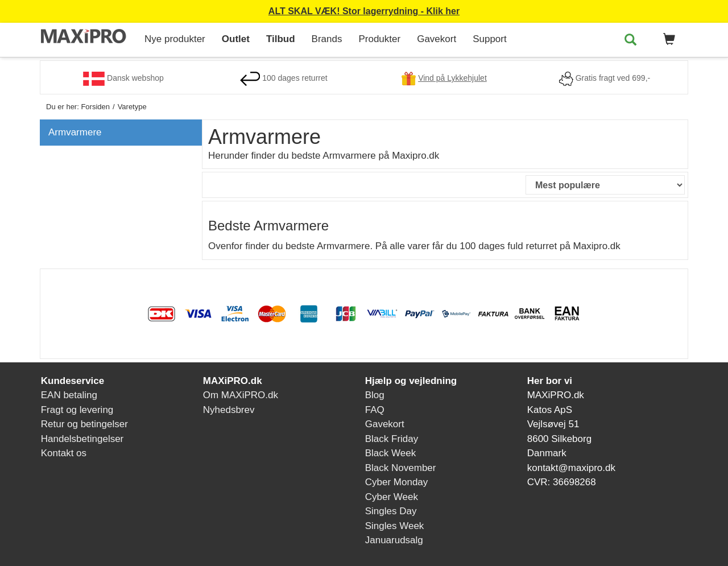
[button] (667, 40)
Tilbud (281, 39)
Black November (401, 468)
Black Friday (392, 439)
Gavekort (437, 39)
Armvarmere (75, 132)
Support (490, 39)
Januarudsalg (394, 540)
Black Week (390, 453)
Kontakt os (64, 453)
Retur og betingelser (84, 424)
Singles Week (395, 526)
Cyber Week (392, 497)
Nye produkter (175, 39)
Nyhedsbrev (229, 410)
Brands (327, 39)
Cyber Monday (397, 482)
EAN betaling (69, 395)
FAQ (375, 410)
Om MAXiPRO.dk (241, 395)
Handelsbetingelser (82, 439)
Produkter (379, 39)
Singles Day (391, 511)
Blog (375, 395)
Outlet (236, 39)
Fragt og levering (77, 410)
